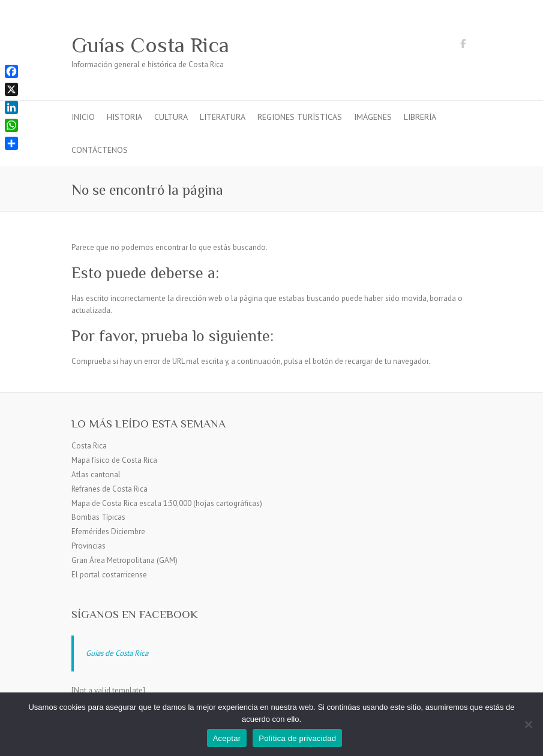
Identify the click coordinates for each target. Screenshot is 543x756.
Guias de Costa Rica (117, 653)
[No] (528, 724)
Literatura (223, 117)
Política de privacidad (297, 738)
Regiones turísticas (300, 117)
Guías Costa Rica (150, 45)
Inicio (83, 117)
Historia (124, 117)
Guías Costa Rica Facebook (463, 46)
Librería (420, 117)
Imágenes (373, 117)
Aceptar (227, 738)
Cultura (171, 117)
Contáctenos (100, 150)
